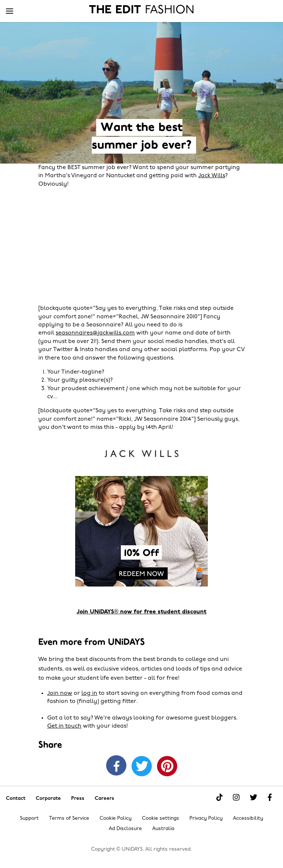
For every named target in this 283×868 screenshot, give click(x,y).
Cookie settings (160, 818)
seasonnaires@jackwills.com (95, 333)
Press (78, 798)
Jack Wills (212, 176)
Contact (16, 798)
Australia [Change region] (163, 829)
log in (89, 693)
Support (29, 818)
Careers (104, 798)
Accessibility (248, 818)
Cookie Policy (116, 818)
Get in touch (64, 726)
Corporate (48, 798)
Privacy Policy (206, 818)
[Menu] (10, 11)
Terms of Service (69, 818)
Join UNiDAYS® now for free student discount (142, 612)
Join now (60, 693)
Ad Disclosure (125, 829)
